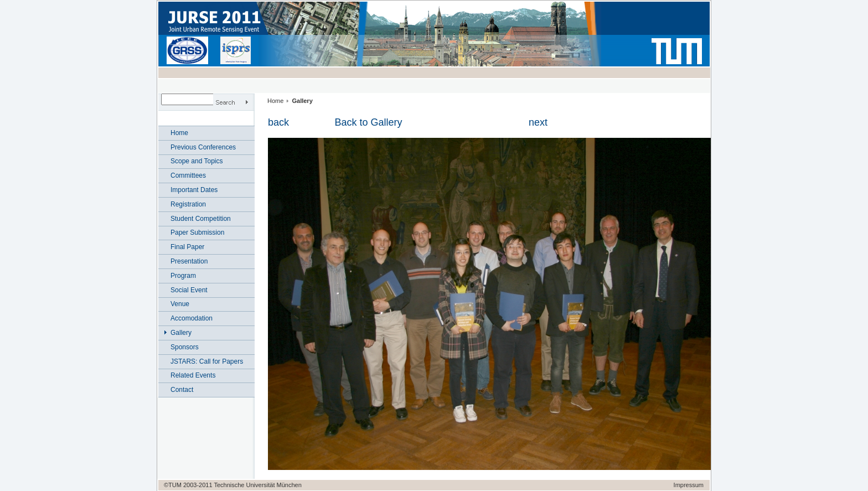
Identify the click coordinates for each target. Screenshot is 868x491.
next (538, 122)
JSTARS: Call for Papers (207, 361)
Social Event (189, 290)
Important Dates (194, 190)
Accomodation (192, 318)
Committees (188, 175)
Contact (182, 390)
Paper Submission (197, 232)
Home (179, 133)
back (278, 122)
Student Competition (201, 219)
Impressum (689, 485)
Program (183, 276)
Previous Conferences (203, 147)
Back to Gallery (368, 122)
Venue (180, 304)
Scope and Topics (197, 161)
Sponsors (185, 347)
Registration (188, 204)
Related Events (193, 375)
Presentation (189, 261)
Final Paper (187, 247)
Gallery (181, 333)
